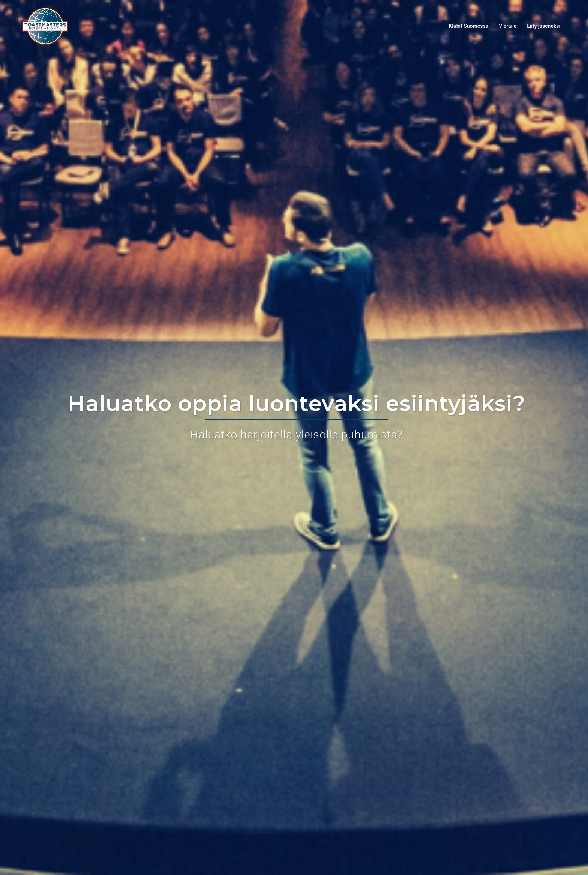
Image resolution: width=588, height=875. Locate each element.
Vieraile (508, 26)
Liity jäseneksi (544, 26)
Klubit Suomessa (469, 26)
